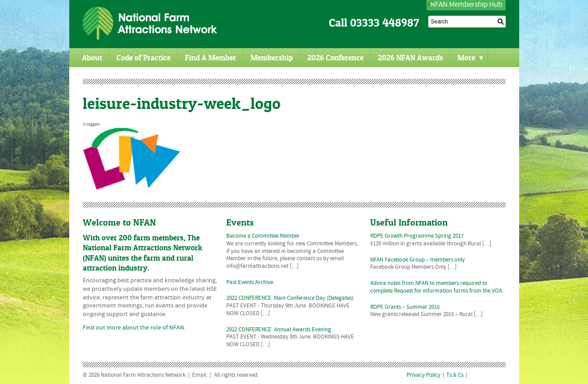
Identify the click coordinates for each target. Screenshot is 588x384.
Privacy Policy (424, 375)
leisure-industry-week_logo (182, 103)
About (92, 58)
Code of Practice (144, 58)
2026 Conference (335, 58)
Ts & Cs (455, 375)
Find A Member (211, 58)
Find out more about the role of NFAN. (134, 328)
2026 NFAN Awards (411, 58)
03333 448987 (385, 23)
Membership (272, 58)
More (470, 58)
